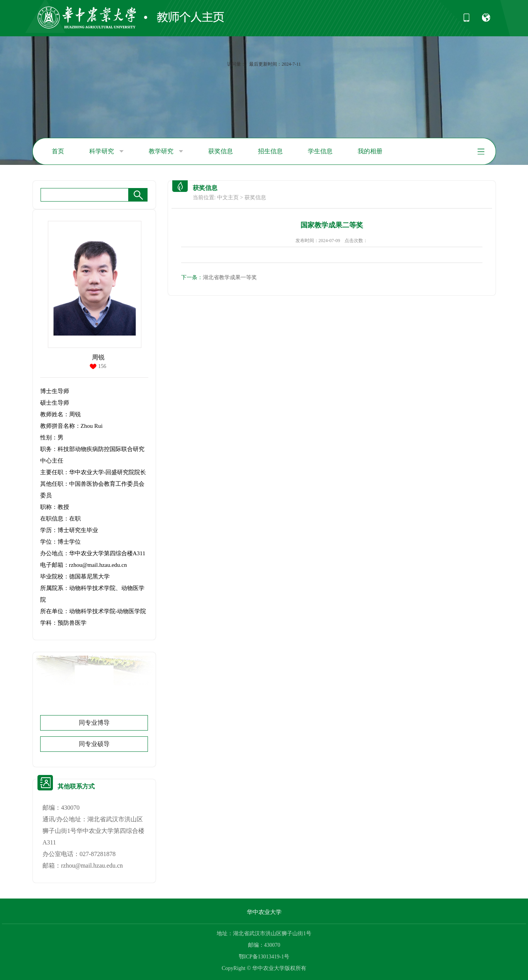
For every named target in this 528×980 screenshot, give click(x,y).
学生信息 (320, 151)
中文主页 (228, 198)
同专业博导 (94, 723)
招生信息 (270, 151)
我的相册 (370, 151)
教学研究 (166, 151)
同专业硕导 (94, 744)
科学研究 (106, 151)
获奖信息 (221, 151)
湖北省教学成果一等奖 (219, 277)
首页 (58, 151)
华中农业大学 (264, 912)
